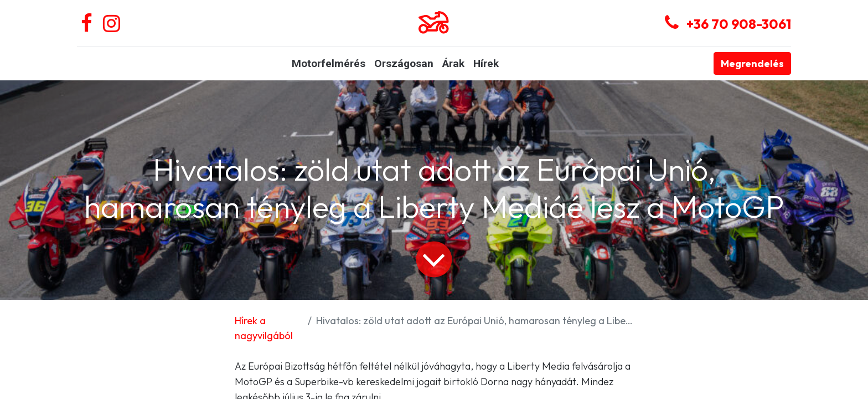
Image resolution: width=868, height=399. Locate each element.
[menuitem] (329, 64)
